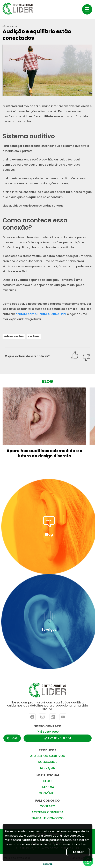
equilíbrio (34, 336)
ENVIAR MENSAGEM (58, 738)
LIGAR (12, 738)
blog (14, 27)
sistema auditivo (14, 336)
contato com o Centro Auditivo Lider (41, 314)
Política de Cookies (35, 840)
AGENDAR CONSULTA (47, 812)
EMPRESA (47, 787)
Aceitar (78, 852)
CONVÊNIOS (48, 793)
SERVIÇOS (47, 768)
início (6, 27)
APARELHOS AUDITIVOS (47, 756)
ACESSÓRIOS (48, 762)
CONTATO (47, 806)
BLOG (47, 781)
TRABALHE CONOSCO (47, 818)
